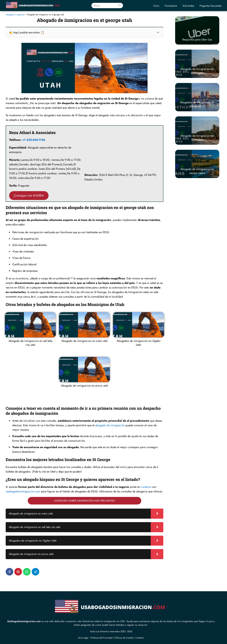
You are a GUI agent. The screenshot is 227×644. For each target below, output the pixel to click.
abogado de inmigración (110, 425)
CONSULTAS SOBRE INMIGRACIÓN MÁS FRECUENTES (84, 501)
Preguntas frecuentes (210, 6)
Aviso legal (83, 638)
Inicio (156, 6)
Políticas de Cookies (124, 638)
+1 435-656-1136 (34, 140)
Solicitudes (188, 6)
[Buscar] (119, 5)
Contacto (140, 638)
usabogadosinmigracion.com (23, 491)
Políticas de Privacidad (102, 638)
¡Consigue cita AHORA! (29, 195)
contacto (146, 487)
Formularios (171, 6)
